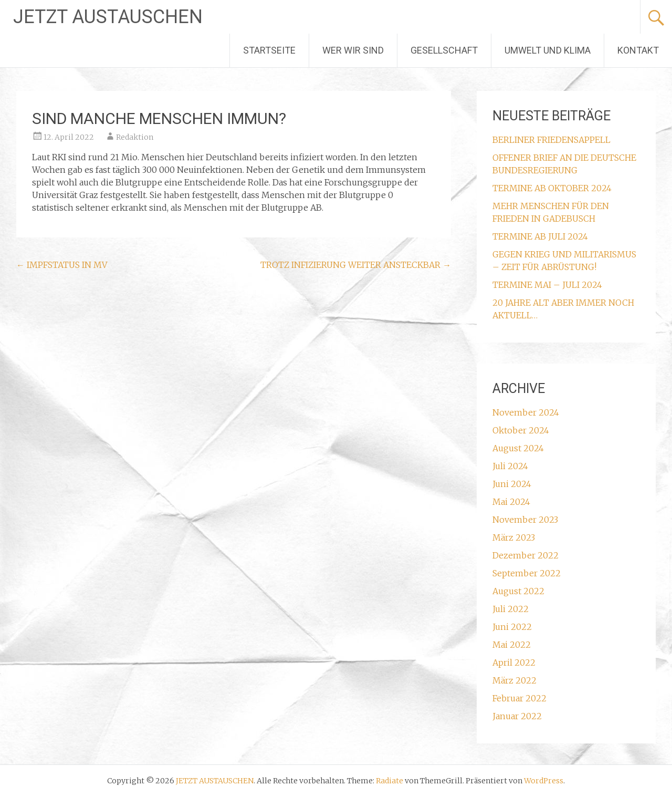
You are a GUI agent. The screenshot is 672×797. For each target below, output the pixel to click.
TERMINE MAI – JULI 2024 (547, 285)
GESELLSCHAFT (444, 50)
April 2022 (514, 663)
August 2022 (518, 591)
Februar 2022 (519, 698)
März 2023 (514, 537)
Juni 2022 (512, 627)
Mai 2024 (511, 502)
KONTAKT (638, 50)
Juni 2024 (512, 484)
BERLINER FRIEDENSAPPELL (552, 140)
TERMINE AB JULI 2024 (540, 236)
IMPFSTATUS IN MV (62, 265)
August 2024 (518, 448)
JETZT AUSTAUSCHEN (108, 17)
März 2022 (514, 680)
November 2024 (526, 412)
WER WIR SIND (353, 50)
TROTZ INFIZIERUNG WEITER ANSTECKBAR (356, 265)
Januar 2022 (517, 716)
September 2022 (527, 573)
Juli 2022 (511, 609)
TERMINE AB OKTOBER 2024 (552, 188)
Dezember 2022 (526, 555)
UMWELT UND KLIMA (548, 50)
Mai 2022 (512, 645)
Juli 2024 (510, 466)
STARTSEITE (269, 50)
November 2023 (525, 520)
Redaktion (135, 137)
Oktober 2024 (521, 430)
